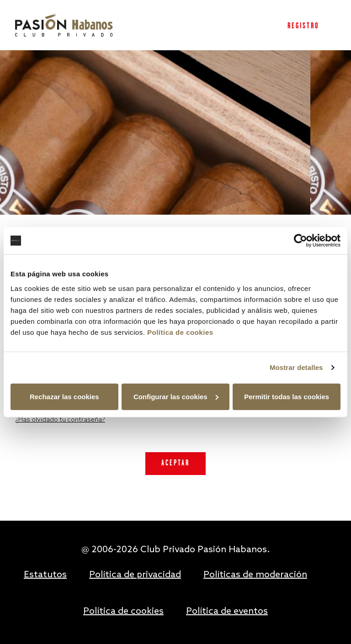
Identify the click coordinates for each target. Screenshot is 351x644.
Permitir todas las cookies (287, 396)
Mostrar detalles (296, 367)
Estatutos (45, 575)
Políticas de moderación (255, 575)
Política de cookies (180, 332)
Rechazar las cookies (64, 396)
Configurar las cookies (176, 396)
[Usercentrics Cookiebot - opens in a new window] (300, 241)
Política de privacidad (135, 575)
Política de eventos (227, 612)
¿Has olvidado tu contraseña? (60, 420)
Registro (303, 26)
